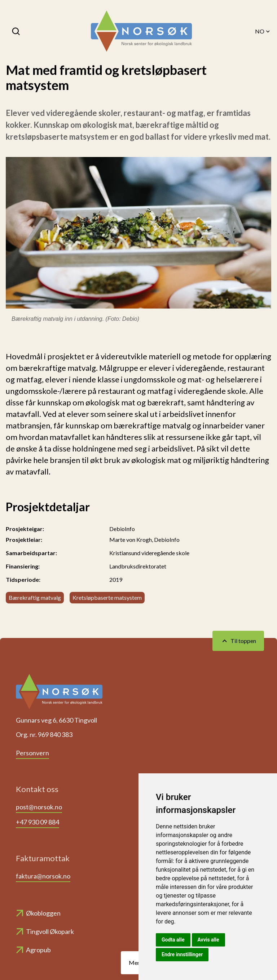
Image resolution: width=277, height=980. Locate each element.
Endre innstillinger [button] (182, 954)
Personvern (32, 753)
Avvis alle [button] (208, 940)
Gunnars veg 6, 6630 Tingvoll (56, 720)
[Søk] (17, 31)
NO (263, 31)
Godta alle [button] (173, 940)
